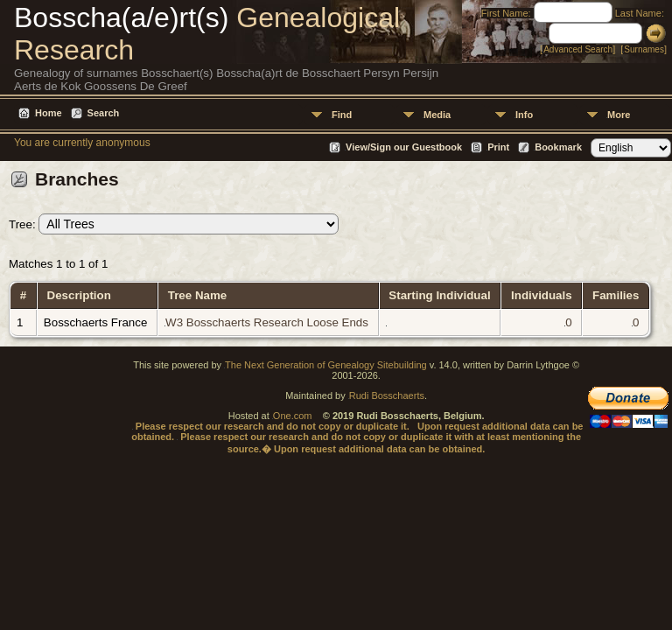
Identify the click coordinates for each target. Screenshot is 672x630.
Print (498, 147)
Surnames (644, 49)
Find (342, 115)
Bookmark (558, 147)
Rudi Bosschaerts (387, 395)
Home (49, 113)
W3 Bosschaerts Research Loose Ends (267, 322)
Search (104, 113)
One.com (293, 416)
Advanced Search (578, 49)
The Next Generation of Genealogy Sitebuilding (326, 365)
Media (437, 115)
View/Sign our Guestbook (404, 147)
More (619, 115)
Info (524, 115)
